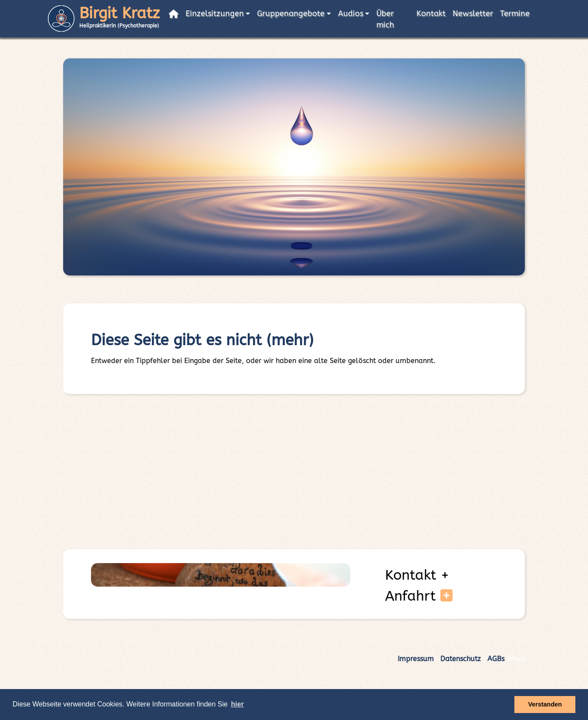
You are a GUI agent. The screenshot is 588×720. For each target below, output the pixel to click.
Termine (515, 14)
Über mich (385, 19)
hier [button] (237, 704)
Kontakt (431, 14)
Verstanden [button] (545, 704)
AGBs (496, 659)
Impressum (416, 659)
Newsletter (473, 14)
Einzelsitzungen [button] (215, 14)
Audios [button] (351, 14)
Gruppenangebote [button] (291, 14)
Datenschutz (461, 659)
